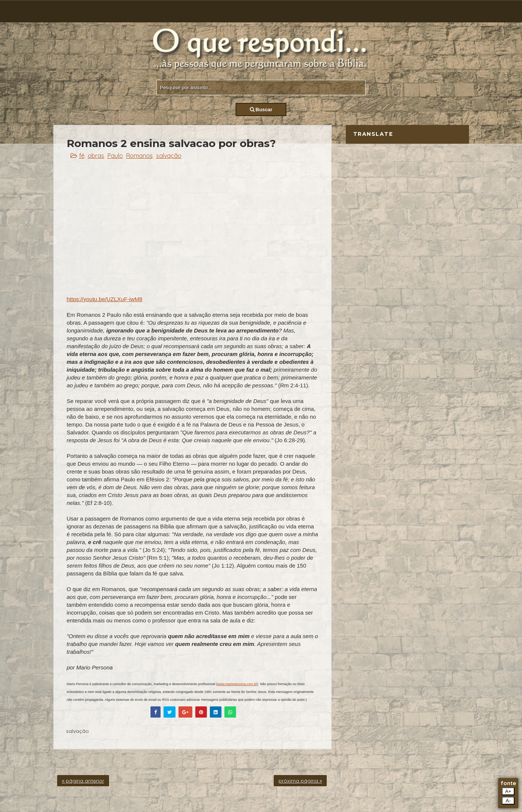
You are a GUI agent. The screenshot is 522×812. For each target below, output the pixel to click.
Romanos (139, 156)
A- (508, 801)
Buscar (261, 110)
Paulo (115, 156)
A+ (508, 791)
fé (82, 156)
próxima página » (300, 781)
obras (96, 156)
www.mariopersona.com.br (237, 684)
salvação (169, 156)
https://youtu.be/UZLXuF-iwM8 (105, 299)
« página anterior (83, 781)
